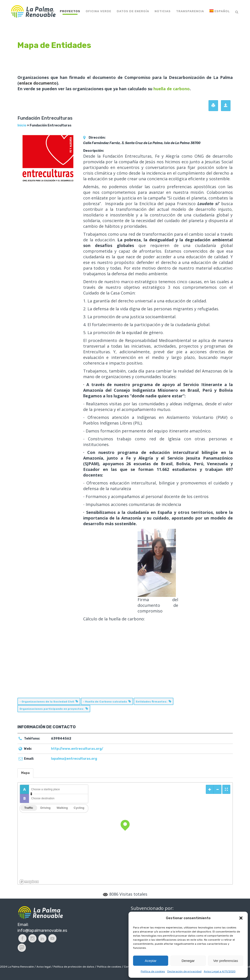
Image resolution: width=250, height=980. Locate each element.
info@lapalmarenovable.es (42, 930)
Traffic (29, 808)
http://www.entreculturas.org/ (77, 749)
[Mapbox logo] (29, 882)
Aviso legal (44, 967)
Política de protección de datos (74, 967)
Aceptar (151, 961)
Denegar (188, 961)
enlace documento (38, 83)
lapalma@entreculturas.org (74, 759)
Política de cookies (153, 971)
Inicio (22, 125)
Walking (62, 808)
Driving (45, 808)
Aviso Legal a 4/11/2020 (220, 971)
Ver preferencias (226, 961)
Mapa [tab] (25, 773)
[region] (125, 833)
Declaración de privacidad (184, 971)
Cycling (79, 808)
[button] (241, 918)
